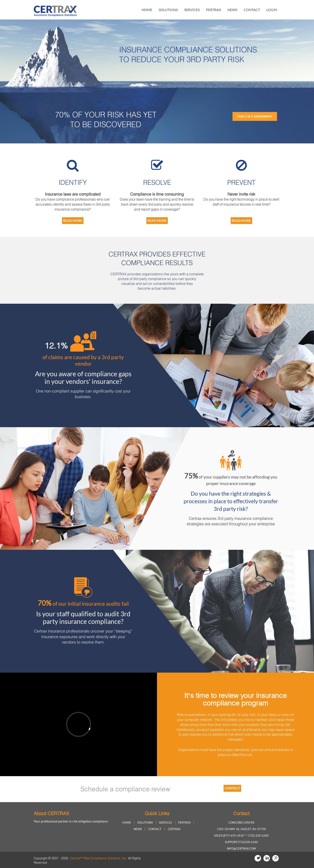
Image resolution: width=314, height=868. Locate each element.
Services (192, 10)
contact (252, 10)
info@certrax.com (241, 849)
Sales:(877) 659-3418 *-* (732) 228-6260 (241, 836)
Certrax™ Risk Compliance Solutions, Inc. (99, 858)
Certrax (174, 829)
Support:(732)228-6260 (241, 842)
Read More (73, 221)
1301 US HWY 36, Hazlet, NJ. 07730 (241, 829)
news (232, 10)
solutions (168, 10)
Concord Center (241, 823)
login (272, 10)
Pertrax (214, 10)
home (147, 10)
